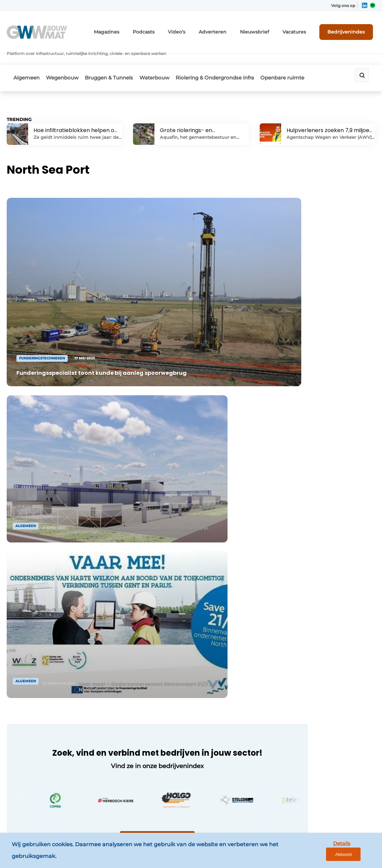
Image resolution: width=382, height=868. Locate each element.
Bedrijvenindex (350, 29)
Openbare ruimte (304, 59)
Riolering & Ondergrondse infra (232, 59)
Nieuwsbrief (266, 29)
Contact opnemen (126, 647)
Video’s (197, 29)
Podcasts (167, 29)
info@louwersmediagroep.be (327, 777)
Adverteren (230, 29)
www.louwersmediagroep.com (329, 812)
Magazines (134, 29)
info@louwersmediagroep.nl (326, 677)
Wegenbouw (67, 59)
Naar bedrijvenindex (134, 479)
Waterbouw (167, 59)
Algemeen (26, 59)
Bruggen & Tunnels (118, 59)
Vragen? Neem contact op (312, 560)
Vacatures (302, 29)
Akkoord (357, 852)
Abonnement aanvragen (133, 659)
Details (325, 852)
